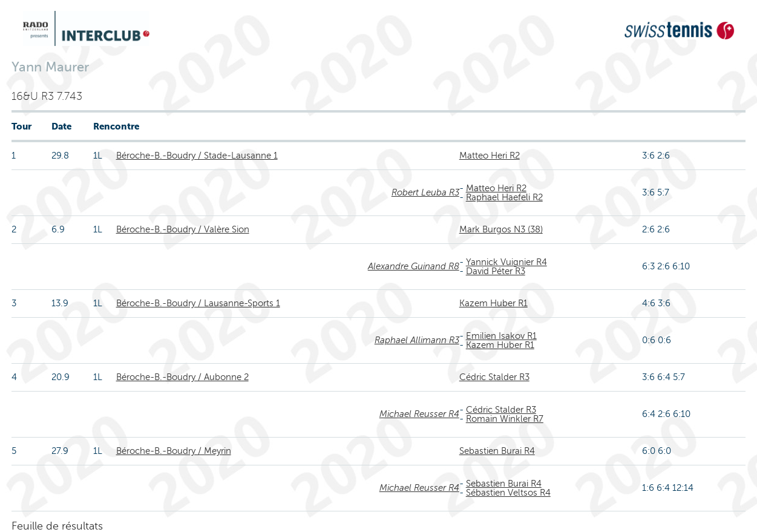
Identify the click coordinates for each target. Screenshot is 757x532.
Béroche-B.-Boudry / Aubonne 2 (182, 377)
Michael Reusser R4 (419, 414)
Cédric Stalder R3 (494, 377)
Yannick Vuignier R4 (506, 262)
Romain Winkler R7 (505, 419)
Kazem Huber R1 (493, 303)
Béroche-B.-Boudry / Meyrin (174, 451)
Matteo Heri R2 (490, 156)
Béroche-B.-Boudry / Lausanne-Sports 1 (198, 303)
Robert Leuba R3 (425, 192)
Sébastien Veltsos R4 (508, 493)
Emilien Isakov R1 (501, 336)
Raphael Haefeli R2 (504, 197)
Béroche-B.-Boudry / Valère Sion (183, 229)
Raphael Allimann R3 (417, 340)
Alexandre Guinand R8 (414, 266)
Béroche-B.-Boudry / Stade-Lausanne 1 (197, 156)
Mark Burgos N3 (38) (501, 229)
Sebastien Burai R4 (497, 451)
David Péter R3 (496, 271)
